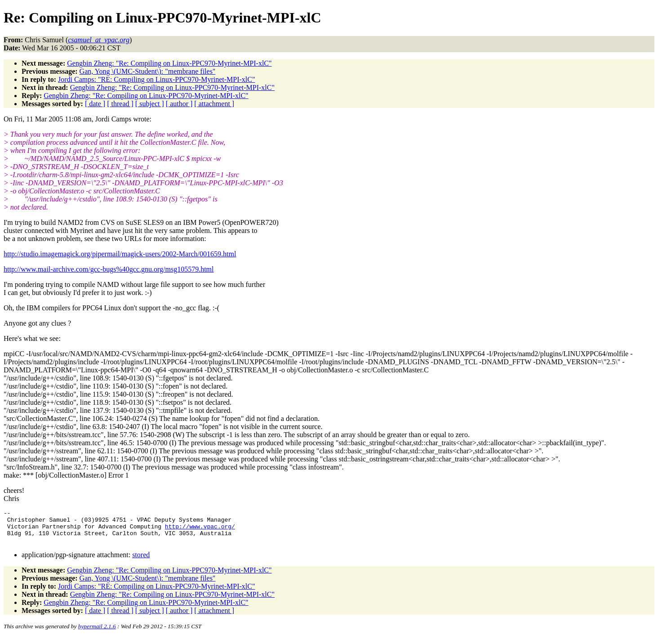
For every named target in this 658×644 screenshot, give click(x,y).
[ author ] (179, 104)
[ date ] (95, 104)
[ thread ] (120, 104)
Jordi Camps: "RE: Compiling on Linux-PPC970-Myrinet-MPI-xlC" (156, 79)
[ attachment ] (214, 104)
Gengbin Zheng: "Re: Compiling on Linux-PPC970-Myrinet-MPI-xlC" (169, 63)
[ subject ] (150, 104)
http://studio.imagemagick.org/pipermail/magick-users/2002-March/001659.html (120, 254)
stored (141, 561)
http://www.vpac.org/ (200, 530)
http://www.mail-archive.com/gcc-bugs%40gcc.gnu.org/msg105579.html (109, 269)
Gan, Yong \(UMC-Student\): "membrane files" (148, 71)
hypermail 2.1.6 (97, 633)
